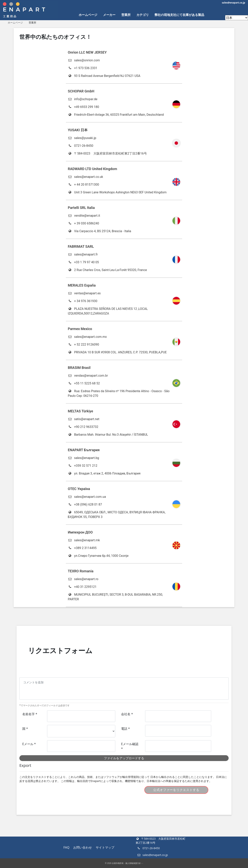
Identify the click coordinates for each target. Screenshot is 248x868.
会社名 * (127, 714)
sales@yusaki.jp (82, 138)
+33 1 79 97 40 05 (83, 262)
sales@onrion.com (84, 60)
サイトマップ (105, 847)
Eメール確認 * (130, 746)
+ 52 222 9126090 (83, 345)
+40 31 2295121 (82, 587)
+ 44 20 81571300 (83, 185)
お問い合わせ (83, 847)
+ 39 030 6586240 (83, 223)
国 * (25, 729)
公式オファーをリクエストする (176, 790)
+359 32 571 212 (83, 466)
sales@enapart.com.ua (87, 497)
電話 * (125, 729)
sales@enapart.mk (84, 540)
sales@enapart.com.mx (87, 337)
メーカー (109, 15)
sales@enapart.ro (83, 579)
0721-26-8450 (81, 146)
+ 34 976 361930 (83, 301)
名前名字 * (30, 714)
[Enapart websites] (237, 18)
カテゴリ (143, 15)
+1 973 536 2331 (83, 68)
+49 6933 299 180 (83, 107)
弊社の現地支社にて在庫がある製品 (179, 15)
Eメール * (29, 744)
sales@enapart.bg (83, 458)
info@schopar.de (83, 99)
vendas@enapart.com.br (88, 376)
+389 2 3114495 (82, 548)
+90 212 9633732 (83, 427)
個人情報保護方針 (133, 863)
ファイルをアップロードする (124, 758)
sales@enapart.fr (83, 254)
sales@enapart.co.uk (85, 177)
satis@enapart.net (84, 419)
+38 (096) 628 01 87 (85, 504)
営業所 (126, 15)
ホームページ (88, 15)
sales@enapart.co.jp (233, 3)
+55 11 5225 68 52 (84, 383)
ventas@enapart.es (84, 293)
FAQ (66, 847)
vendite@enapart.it (84, 216)
